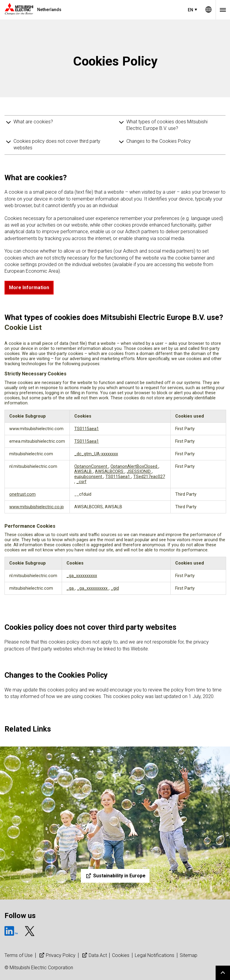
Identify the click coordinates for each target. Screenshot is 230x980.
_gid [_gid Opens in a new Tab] (115, 588)
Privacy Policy (57, 955)
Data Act (94, 955)
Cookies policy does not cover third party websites (57, 144)
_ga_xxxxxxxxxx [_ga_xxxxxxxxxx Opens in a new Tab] (82, 576)
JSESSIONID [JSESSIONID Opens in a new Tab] (139, 472)
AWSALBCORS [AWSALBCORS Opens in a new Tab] (110, 472)
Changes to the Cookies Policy (159, 141)
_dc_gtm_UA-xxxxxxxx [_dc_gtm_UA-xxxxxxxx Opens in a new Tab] (96, 454)
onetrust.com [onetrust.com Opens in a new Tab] (22, 494)
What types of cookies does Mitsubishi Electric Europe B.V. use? (167, 125)
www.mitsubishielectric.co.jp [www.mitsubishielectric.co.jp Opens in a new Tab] (37, 507)
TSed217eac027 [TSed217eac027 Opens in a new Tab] (149, 477)
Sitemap (189, 955)
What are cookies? (33, 122)
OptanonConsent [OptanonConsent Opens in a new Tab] (91, 467)
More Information (29, 288)
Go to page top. (223, 973)
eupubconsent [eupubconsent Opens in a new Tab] (89, 477)
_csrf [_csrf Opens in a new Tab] (81, 482)
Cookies (121, 955)
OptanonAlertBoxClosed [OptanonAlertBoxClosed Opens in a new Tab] (134, 467)
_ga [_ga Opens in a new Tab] (71, 588)
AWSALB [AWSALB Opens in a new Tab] (84, 472)
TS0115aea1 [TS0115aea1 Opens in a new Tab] (87, 429)
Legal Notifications (155, 955)
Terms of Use (19, 955)
